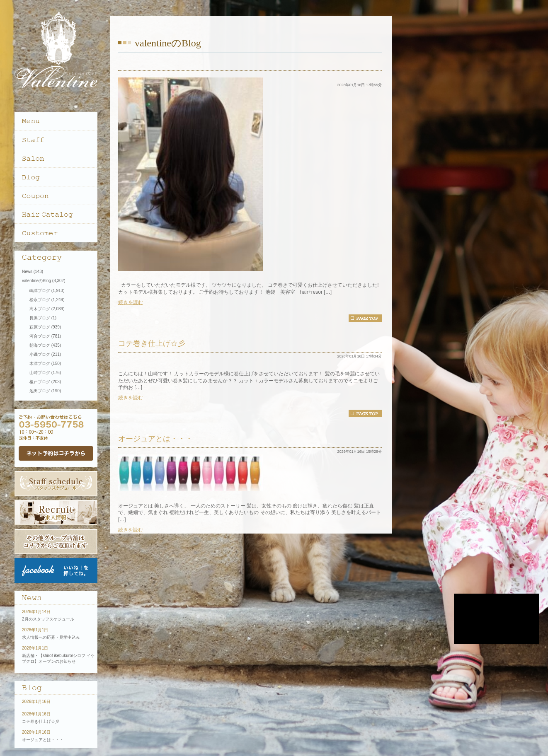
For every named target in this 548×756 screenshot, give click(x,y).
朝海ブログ (40, 345)
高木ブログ (40, 309)
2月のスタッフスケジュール (48, 619)
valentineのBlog (36, 281)
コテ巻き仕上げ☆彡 (152, 343)
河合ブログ (40, 336)
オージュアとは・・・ (155, 439)
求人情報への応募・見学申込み (51, 637)
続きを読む (131, 302)
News (27, 272)
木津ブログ (40, 364)
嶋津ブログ (40, 291)
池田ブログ (40, 391)
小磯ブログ (40, 354)
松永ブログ (40, 300)
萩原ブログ (40, 327)
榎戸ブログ (40, 382)
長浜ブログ (40, 318)
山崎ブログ (40, 373)
